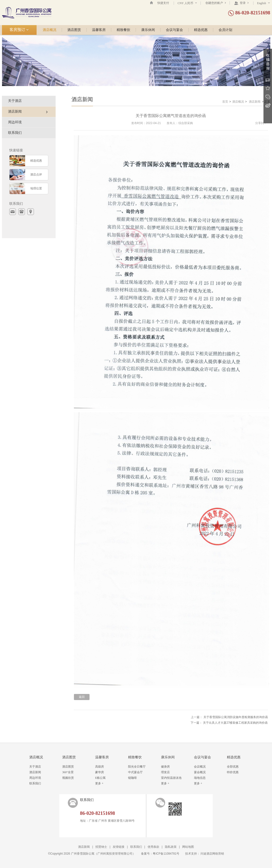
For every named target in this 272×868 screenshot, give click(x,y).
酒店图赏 (74, 30)
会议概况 (200, 767)
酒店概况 (50, 30)
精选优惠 (201, 30)
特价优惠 (233, 772)
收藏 (268, 88)
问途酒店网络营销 (212, 854)
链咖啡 (132, 778)
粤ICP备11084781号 (166, 854)
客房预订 (19, 30)
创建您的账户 (216, 3)
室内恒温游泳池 (171, 778)
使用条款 (153, 847)
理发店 (165, 772)
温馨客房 (99, 30)
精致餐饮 (123, 30)
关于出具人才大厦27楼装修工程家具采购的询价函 (235, 723)
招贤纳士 (101, 847)
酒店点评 (36, 175)
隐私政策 (171, 847)
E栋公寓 (100, 778)
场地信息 (200, 778)
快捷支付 (163, 3)
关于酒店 (15, 101)
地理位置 (36, 188)
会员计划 (225, 30)
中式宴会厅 (135, 772)
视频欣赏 (68, 778)
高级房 (100, 767)
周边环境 (15, 122)
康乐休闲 (148, 30)
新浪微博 (268, 105)
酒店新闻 (255, 102)
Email (268, 80)
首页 (225, 102)
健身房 (165, 767)
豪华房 (100, 772)
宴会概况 (200, 772)
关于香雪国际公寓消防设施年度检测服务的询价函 (236, 717)
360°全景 (68, 772)
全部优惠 (233, 767)
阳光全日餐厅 (137, 767)
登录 (241, 3)
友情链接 (119, 847)
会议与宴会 (174, 30)
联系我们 (15, 133)
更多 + (99, 783)
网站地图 (188, 847)
